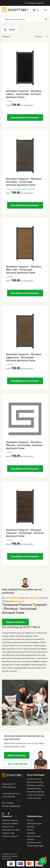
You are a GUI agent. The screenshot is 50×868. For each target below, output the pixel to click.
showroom (19, 601)
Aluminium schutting (35, 785)
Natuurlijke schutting (36, 792)
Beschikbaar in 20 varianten (25, 117)
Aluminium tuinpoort (10, 820)
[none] (46, 19)
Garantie (31, 839)
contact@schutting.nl (11, 793)
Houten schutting (34, 779)
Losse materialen (34, 798)
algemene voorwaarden (10, 856)
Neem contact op (17, 755)
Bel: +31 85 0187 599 (18, 764)
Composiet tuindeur (10, 823)
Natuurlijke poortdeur (11, 830)
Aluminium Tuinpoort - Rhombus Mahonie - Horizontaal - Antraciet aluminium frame (24, 445)
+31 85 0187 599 (13, 598)
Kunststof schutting (35, 782)
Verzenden (31, 833)
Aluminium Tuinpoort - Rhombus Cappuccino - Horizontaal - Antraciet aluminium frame (24, 357)
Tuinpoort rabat (8, 833)
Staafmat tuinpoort (10, 836)
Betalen (30, 830)
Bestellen (31, 827)
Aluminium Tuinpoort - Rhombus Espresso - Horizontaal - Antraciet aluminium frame (25, 533)
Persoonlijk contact (23, 3)
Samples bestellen (15, 622)
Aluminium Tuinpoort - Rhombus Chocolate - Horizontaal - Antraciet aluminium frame (24, 182)
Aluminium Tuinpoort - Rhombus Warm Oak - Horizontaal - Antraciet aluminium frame (24, 270)
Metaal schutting (34, 788)
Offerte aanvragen (34, 823)
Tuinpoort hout (8, 827)
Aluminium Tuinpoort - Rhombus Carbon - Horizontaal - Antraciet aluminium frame (24, 94)
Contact (30, 820)
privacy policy (7, 859)
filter (9, 30)
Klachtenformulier (34, 842)
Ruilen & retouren (34, 836)
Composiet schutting (36, 795)
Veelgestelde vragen (35, 846)
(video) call (34, 598)
